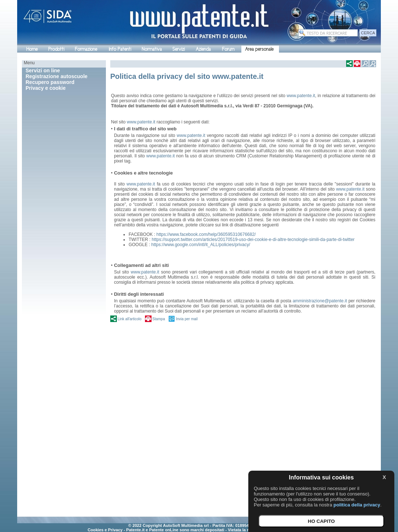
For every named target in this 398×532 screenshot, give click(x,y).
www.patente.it (301, 96)
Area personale (259, 49)
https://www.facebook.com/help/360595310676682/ (206, 234)
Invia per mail (187, 319)
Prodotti (56, 49)
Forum (228, 49)
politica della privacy (357, 505)
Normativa (152, 49)
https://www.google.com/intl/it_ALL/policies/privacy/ (201, 245)
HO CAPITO (321, 521)
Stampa (158, 319)
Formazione (86, 49)
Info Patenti (120, 49)
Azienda (203, 49)
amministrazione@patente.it (320, 301)
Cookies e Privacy (105, 530)
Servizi (179, 49)
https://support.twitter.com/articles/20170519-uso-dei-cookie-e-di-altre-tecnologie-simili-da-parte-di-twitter (253, 240)
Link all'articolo (129, 319)
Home (32, 49)
